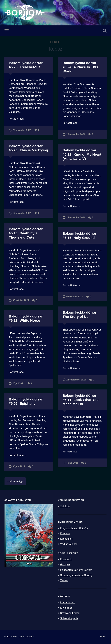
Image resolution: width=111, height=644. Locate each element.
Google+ (65, 565)
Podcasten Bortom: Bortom (76, 570)
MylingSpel (67, 608)
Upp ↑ (103, 637)
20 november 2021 (76, 134)
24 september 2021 (76, 380)
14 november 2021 (76, 218)
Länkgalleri (67, 539)
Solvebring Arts (69, 618)
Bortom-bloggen (23, 637)
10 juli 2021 (72, 463)
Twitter (64, 581)
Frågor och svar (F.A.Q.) (74, 528)
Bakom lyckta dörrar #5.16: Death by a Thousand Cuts (26, 233)
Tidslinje (65, 506)
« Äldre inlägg (15, 482)
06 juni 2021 (19, 467)
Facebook (66, 559)
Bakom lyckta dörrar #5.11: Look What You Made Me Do (81, 400)
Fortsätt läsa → (18, 119)
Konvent (65, 534)
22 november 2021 (22, 130)
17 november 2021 (22, 213)
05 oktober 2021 (75, 297)
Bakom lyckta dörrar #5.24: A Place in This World (80, 67)
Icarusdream (68, 602)
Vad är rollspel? (69, 544)
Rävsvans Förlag (70, 613)
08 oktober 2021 (21, 301)
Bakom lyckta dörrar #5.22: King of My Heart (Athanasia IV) (82, 154)
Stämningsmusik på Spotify (76, 575)
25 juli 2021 (18, 383)
